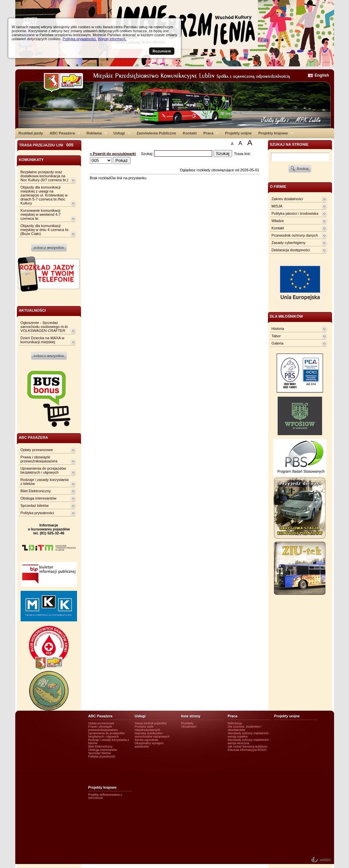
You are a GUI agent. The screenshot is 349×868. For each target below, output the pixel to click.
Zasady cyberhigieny (289, 243)
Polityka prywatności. (80, 39)
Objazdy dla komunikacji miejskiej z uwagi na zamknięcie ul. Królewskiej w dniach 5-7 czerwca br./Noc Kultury (44, 195)
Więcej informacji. (112, 39)
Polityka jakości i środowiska (295, 213)
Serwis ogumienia (147, 740)
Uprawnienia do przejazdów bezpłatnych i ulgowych (43, 470)
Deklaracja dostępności (291, 250)
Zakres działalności (287, 199)
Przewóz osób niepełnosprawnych (148, 728)
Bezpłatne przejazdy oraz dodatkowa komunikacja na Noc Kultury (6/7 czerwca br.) (44, 176)
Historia (278, 329)
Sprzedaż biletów (35, 506)
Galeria (278, 343)
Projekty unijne (238, 133)
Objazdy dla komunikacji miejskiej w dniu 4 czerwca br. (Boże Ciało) (45, 230)
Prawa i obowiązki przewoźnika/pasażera (39, 459)
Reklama (95, 133)
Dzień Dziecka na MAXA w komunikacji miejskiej (43, 340)
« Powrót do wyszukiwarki (113, 154)
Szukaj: (148, 154)
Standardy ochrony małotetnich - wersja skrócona (249, 742)
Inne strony (191, 716)
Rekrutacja (235, 723)
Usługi (120, 133)
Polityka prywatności (37, 513)
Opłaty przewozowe (37, 450)
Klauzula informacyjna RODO (247, 750)
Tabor (276, 336)
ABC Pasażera (63, 133)
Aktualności (189, 727)
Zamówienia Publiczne (156, 133)
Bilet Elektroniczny (36, 491)
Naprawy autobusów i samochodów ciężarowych (152, 735)
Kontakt (190, 133)
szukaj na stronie (289, 144)
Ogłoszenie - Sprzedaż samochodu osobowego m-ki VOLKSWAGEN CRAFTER (44, 327)
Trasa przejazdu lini (46, 145)
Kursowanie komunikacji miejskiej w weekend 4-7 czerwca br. (41, 214)
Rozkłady (187, 723)
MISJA (277, 206)
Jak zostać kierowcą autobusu (248, 747)
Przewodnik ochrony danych (295, 235)
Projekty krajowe (274, 133)
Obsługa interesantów (39, 498)
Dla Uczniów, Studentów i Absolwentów (245, 728)
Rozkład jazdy (31, 133)
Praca (209, 133)
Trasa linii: (243, 154)
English (322, 75)
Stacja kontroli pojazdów (151, 723)
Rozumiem (162, 51)
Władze (278, 221)
